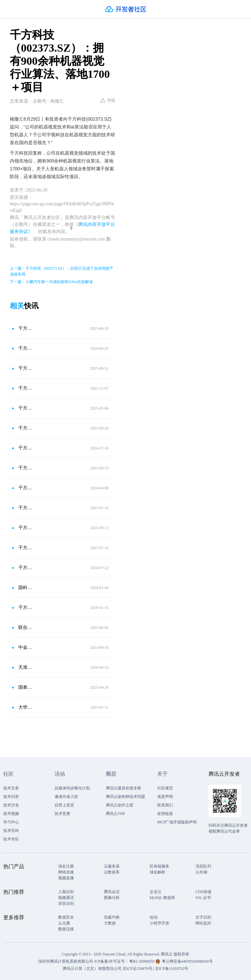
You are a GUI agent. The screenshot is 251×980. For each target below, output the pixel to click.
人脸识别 (66, 892)
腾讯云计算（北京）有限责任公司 (92, 969)
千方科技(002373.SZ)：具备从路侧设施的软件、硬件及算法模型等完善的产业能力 (26, 488)
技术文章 (11, 788)
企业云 (156, 892)
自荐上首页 (64, 805)
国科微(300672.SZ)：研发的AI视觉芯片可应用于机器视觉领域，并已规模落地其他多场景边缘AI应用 (26, 588)
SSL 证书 (203, 898)
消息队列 (203, 866)
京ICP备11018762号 (172, 969)
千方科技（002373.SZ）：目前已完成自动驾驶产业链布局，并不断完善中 (26, 508)
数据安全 (66, 917)
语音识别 (66, 904)
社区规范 (165, 788)
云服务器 (112, 866)
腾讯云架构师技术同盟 (125, 797)
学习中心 (11, 822)
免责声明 (165, 797)
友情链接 (165, 814)
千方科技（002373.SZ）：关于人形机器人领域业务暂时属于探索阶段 (26, 328)
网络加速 (66, 872)
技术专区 (11, 839)
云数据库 (112, 872)
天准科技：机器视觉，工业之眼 (26, 667)
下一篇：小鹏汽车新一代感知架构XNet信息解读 (51, 282)
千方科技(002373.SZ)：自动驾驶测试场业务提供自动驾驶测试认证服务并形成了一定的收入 (26, 528)
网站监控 (203, 923)
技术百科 (11, 831)
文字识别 (203, 917)
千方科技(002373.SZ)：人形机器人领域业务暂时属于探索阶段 (26, 348)
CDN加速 (203, 892)
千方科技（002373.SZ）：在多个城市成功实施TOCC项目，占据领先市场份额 (26, 368)
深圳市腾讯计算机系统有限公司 (66, 961)
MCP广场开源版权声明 (177, 822)
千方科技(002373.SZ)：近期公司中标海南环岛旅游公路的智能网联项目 (26, 388)
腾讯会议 (112, 892)
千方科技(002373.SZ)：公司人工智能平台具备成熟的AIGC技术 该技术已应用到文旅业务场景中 (26, 548)
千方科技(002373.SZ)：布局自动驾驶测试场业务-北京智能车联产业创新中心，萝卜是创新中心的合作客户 (26, 568)
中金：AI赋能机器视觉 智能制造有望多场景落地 (26, 647)
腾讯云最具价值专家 (124, 788)
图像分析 (112, 898)
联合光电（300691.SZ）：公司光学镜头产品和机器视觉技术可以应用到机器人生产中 (26, 627)
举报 (108, 100)
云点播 (64, 923)
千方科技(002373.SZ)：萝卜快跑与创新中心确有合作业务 (26, 448)
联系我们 (165, 805)
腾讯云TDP (116, 814)
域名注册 (66, 866)
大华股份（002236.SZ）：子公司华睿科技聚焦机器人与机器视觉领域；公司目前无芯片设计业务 (26, 707)
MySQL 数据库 (162, 898)
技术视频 (11, 814)
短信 (154, 917)
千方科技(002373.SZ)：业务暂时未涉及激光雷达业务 (26, 428)
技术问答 (11, 797)
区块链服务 (159, 866)
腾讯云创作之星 (120, 805)
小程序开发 (159, 923)
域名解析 (158, 872)
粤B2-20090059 (142, 961)
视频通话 (66, 898)
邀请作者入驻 (66, 797)
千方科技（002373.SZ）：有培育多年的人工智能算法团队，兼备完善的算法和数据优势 (26, 408)
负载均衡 (112, 917)
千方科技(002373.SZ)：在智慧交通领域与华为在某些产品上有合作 (26, 468)
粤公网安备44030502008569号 (187, 961)
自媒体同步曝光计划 (72, 788)
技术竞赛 (62, 814)
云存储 (201, 872)
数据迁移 (66, 929)
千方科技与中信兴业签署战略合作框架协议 (26, 608)
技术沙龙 (11, 805)
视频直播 (66, 878)
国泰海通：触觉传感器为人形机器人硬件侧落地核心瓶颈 (26, 687)
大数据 (110, 923)
